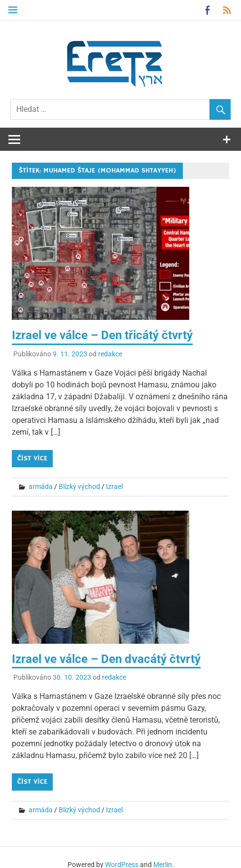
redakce (110, 354)
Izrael (114, 486)
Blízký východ (79, 486)
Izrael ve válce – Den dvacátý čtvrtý (106, 659)
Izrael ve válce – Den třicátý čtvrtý (102, 335)
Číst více (32, 458)
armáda (41, 486)
